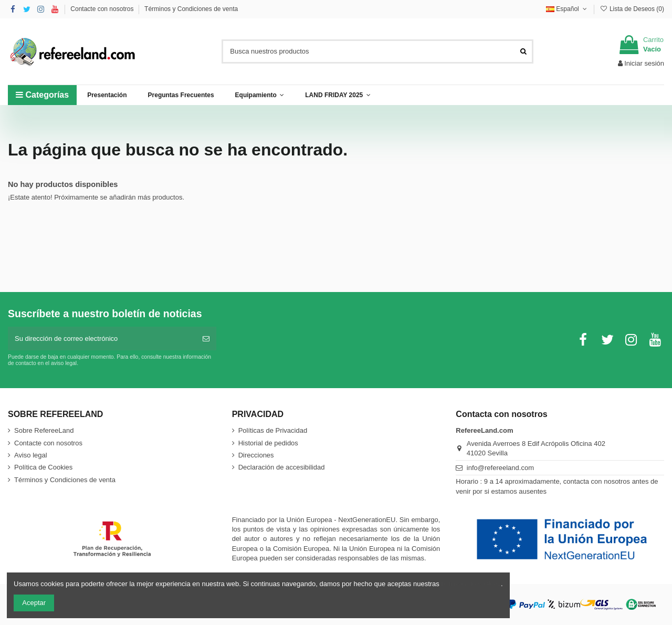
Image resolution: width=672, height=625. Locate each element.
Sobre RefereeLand (44, 430)
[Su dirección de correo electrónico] (102, 339)
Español (567, 9)
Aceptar (34, 603)
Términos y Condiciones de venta (191, 9)
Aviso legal (31, 455)
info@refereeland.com (500, 468)
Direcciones (256, 455)
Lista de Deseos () (632, 9)
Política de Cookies (43, 467)
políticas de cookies (471, 584)
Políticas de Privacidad (273, 430)
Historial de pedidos (268, 443)
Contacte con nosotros (103, 9)
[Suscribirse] (206, 339)
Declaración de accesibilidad (282, 467)
